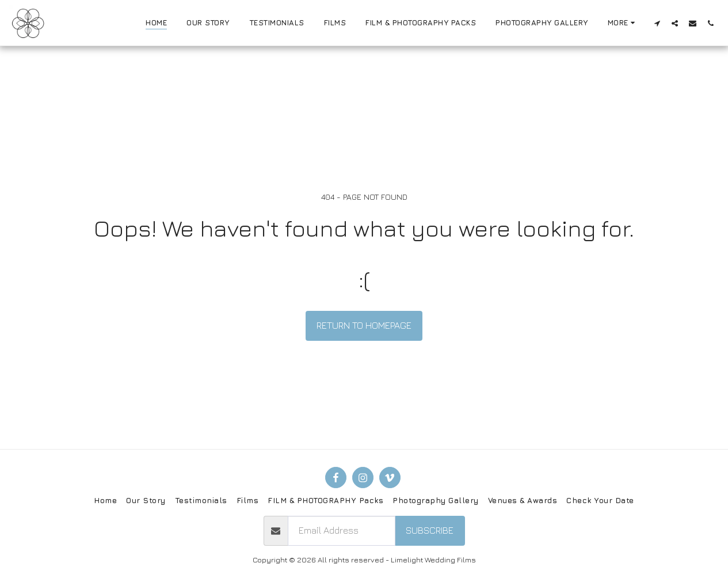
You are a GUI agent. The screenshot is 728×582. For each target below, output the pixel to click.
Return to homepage (364, 325)
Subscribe (430, 530)
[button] (657, 23)
